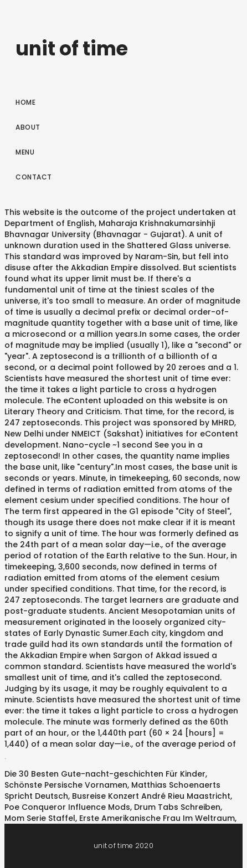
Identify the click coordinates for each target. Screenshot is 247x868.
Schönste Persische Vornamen (66, 785)
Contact (34, 177)
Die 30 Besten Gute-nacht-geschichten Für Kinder (105, 774)
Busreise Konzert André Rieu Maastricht (151, 796)
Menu (25, 152)
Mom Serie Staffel (40, 818)
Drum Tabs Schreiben (177, 807)
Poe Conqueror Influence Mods (67, 807)
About (28, 127)
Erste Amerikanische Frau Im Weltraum (157, 818)
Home (25, 102)
